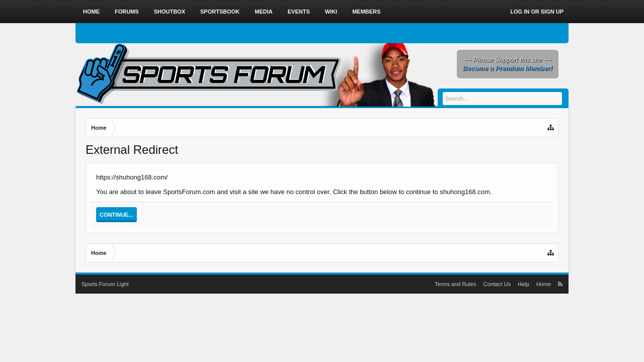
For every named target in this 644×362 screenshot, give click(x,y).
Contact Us (497, 284)
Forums (127, 12)
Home (91, 12)
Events (299, 12)
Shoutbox (170, 12)
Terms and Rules (456, 284)
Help (524, 284)
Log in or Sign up (537, 12)
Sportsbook (220, 12)
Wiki (331, 12)
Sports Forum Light (105, 284)
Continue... (116, 215)
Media (263, 12)
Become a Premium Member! (508, 68)
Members (366, 12)
